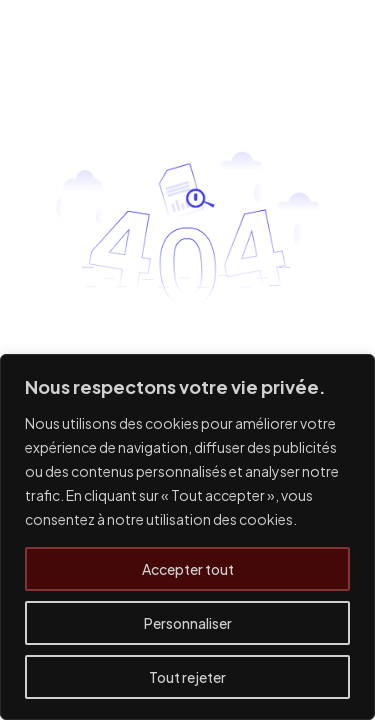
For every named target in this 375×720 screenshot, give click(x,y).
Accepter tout (188, 569)
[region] (187, 537)
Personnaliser (188, 623)
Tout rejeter (187, 677)
